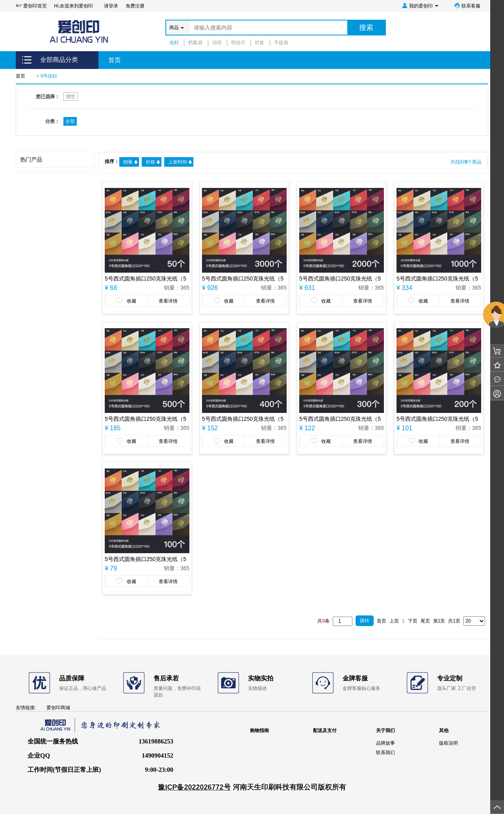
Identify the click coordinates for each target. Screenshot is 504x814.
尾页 (425, 621)
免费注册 (135, 6)
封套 (259, 43)
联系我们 (385, 753)
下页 (413, 621)
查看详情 (168, 301)
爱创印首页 (32, 6)
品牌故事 (385, 743)
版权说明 (448, 743)
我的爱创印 (420, 6)
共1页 (454, 621)
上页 (394, 621)
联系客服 (467, 6)
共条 (323, 621)
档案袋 (195, 43)
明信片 (238, 43)
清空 (70, 97)
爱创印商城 (58, 708)
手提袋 (281, 43)
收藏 (126, 301)
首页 (115, 60)
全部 (70, 121)
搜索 (366, 28)
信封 (174, 43)
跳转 (365, 621)
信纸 (217, 43)
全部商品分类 (59, 60)
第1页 (439, 621)
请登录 (111, 6)
